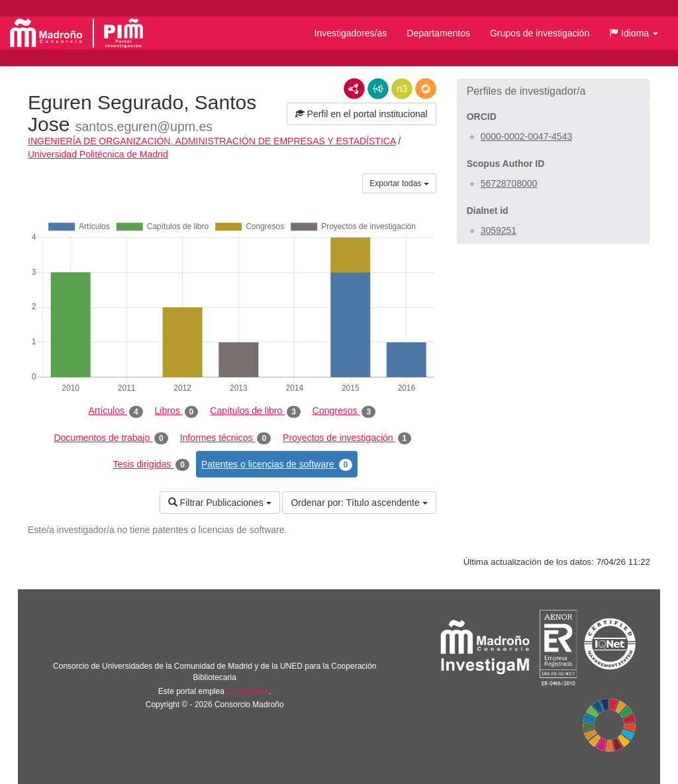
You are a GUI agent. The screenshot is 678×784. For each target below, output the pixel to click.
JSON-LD (378, 89)
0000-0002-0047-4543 (527, 136)
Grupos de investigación (540, 33)
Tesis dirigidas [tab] (151, 465)
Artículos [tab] (116, 411)
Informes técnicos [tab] (225, 438)
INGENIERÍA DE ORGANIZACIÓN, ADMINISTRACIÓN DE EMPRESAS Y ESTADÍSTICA (212, 141)
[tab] (553, 91)
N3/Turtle (402, 89)
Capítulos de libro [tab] (255, 411)
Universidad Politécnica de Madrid (98, 154)
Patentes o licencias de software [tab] (277, 465)
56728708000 (509, 183)
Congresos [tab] (344, 411)
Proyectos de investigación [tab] (347, 438)
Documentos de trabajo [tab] (111, 438)
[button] (634, 33)
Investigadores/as (351, 33)
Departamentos (438, 33)
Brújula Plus (248, 691)
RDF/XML (354, 89)
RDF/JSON (426, 89)
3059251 (499, 230)
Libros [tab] (177, 411)
